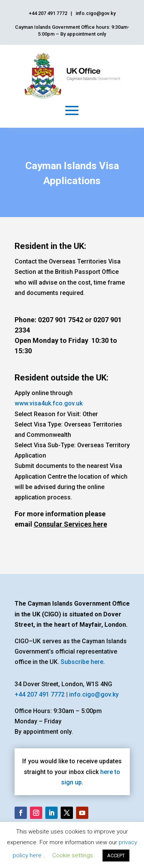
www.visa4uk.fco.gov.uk (49, 403)
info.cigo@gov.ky (94, 694)
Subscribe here (82, 662)
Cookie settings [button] (73, 855)
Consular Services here (70, 524)
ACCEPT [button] (116, 856)
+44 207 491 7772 (40, 694)
